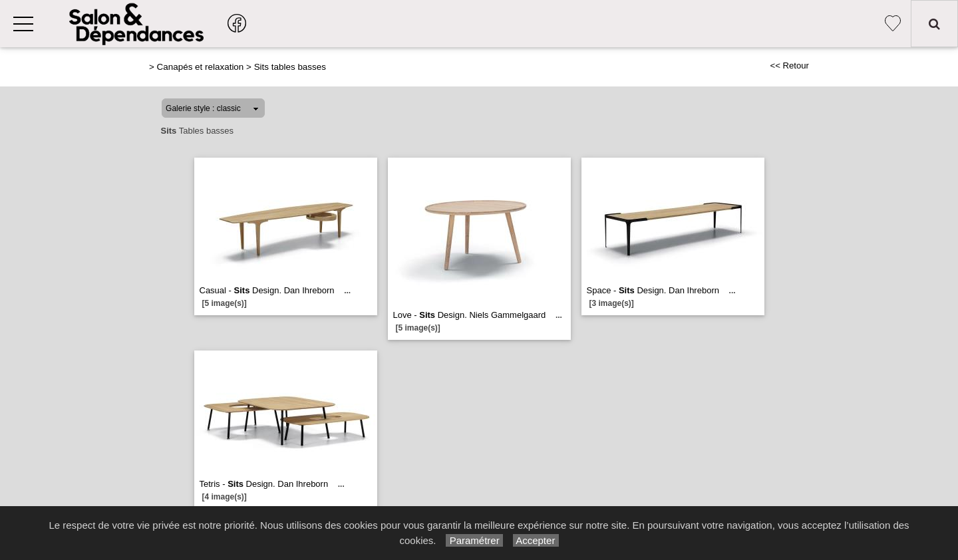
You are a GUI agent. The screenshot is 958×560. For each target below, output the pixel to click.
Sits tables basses (290, 67)
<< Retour (789, 66)
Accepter (536, 540)
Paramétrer (474, 540)
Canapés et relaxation (201, 67)
